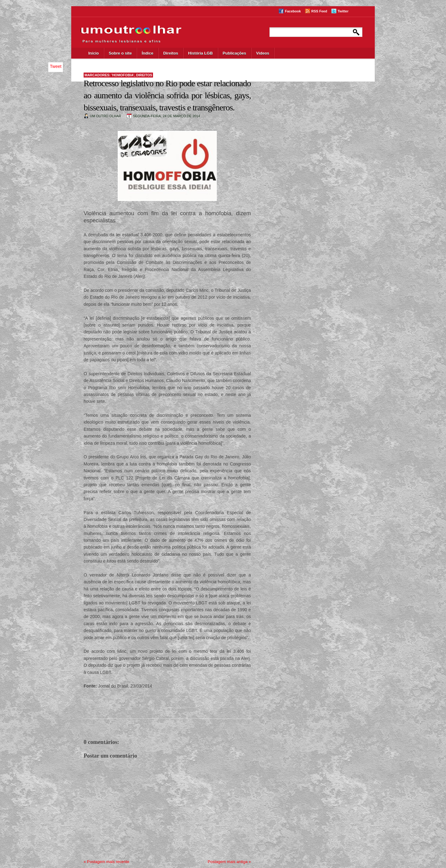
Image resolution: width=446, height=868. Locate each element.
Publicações (234, 53)
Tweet (56, 66)
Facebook (293, 11)
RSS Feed (319, 11)
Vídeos (263, 53)
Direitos (171, 53)
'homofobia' (123, 75)
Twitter (343, 11)
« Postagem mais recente (106, 862)
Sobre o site (120, 53)
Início (94, 53)
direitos (144, 75)
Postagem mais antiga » (229, 862)
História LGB (200, 53)
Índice (147, 53)
